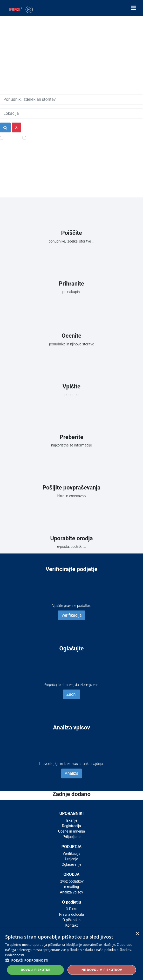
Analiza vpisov (71, 892)
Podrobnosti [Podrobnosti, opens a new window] (15, 955)
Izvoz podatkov (71, 881)
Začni (71, 694)
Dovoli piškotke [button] (35, 970)
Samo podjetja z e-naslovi (50, 137)
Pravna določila (71, 914)
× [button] (137, 934)
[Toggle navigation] (134, 8)
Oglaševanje (72, 864)
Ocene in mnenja (72, 831)
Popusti (12, 137)
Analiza (71, 773)
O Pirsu (71, 909)
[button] (71, 960)
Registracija (71, 826)
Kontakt (71, 925)
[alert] (71, 954)
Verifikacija (71, 615)
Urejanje (71, 859)
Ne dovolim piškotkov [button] (102, 970)
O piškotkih (71, 920)
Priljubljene (71, 837)
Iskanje (71, 820)
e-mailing (71, 887)
